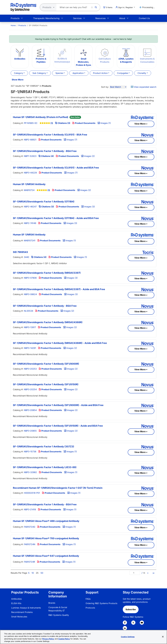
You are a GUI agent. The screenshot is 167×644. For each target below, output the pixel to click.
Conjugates (123, 73)
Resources (100, 18)
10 (33, 573)
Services (77, 18)
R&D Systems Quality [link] (59, 615)
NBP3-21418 (30, 509)
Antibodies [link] (16, 599)
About (122, 18)
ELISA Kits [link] (16, 603)
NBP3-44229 (30, 173)
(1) (52, 123)
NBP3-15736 (30, 452)
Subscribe (131, 609)
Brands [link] (52, 603)
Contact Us (144, 18)
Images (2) (88, 156)
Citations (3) (63, 123)
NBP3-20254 (30, 389)
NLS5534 (29, 311)
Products (15, 18)
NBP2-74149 (30, 223)
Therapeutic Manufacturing (46, 18)
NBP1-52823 (30, 156)
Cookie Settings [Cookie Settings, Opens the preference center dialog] (128, 637)
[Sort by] (118, 87)
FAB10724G (30, 527)
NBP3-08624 (30, 294)
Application (78, 73)
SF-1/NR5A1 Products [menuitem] (38, 25)
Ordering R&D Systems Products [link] (101, 603)
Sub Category (39, 73)
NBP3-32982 (30, 472)
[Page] (135, 573)
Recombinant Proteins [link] (22, 612)
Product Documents (84, 123)
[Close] (163, 637)
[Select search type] (47, 7)
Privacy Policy (48, 639)
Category (19, 73)
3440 (26, 257)
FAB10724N (30, 544)
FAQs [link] (88, 599)
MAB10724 (29, 190)
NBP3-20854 (30, 410)
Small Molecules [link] (19, 617)
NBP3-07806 (30, 278)
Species (59, 73)
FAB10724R (29, 562)
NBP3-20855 (30, 431)
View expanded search (144, 87)
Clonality (142, 73)
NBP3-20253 (30, 369)
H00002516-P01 (32, 493)
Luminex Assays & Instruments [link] (26, 608)
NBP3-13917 (30, 327)
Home (13, 25)
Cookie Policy (64, 639)
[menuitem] (13, 25)
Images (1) (104, 123)
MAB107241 (30, 241)
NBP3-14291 (30, 348)
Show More (18, 80)
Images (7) (70, 140)
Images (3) (88, 207)
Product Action (100, 73)
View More (140, 124)
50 (42, 573)
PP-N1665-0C (31, 123)
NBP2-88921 (30, 140)
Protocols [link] (90, 608)
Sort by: (105, 87)
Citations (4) (46, 156)
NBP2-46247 (30, 207)
